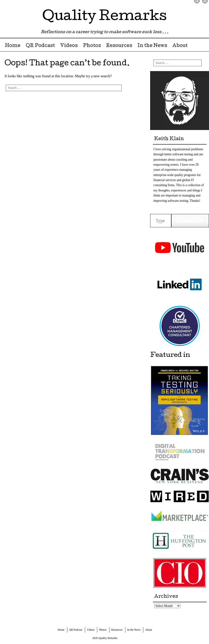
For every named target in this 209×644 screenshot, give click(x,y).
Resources (119, 46)
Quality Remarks (104, 17)
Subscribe (190, 221)
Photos (92, 46)
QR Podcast (40, 46)
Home (13, 46)
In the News (152, 46)
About (180, 46)
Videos (69, 46)
